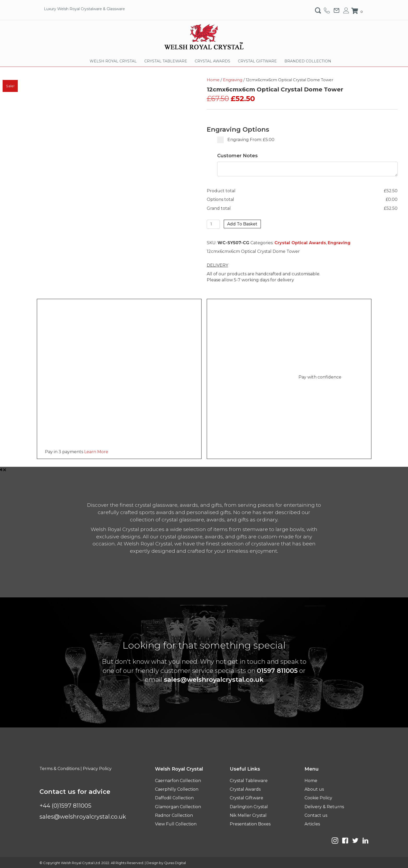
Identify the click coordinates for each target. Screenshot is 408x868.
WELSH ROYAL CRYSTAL (113, 61)
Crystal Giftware (246, 798)
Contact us (316, 815)
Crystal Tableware (249, 781)
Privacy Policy (97, 769)
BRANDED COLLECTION (308, 61)
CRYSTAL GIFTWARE (257, 61)
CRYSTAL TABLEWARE (166, 61)
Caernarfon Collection (178, 781)
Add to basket (242, 224)
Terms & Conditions (59, 769)
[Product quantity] (213, 224)
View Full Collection (176, 824)
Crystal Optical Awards (300, 243)
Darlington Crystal (249, 807)
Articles (312, 824)
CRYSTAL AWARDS (212, 61)
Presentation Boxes (250, 824)
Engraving (233, 80)
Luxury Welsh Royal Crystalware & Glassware (84, 9)
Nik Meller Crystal (248, 815)
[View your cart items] (358, 11)
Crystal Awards (245, 789)
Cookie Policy (318, 798)
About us (314, 789)
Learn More (96, 452)
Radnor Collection (174, 815)
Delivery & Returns (324, 807)
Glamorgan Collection (178, 807)
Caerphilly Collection (177, 789)
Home (213, 80)
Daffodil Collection (174, 798)
